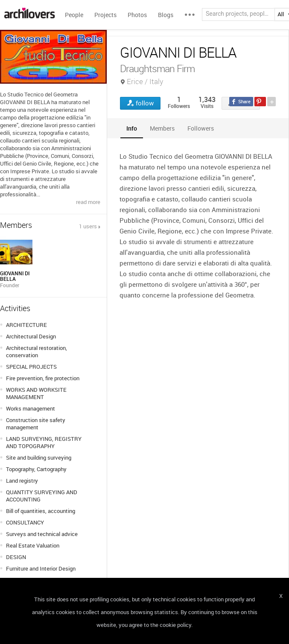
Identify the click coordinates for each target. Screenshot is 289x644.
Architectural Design (31, 336)
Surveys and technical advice (42, 534)
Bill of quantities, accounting (41, 511)
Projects (105, 15)
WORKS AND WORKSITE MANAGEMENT (36, 393)
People (74, 15)
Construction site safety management (36, 424)
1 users (88, 226)
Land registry (22, 481)
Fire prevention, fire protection (43, 378)
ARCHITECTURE (26, 325)
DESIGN (16, 557)
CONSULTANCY (25, 522)
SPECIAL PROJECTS (31, 367)
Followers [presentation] (201, 128)
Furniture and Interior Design (41, 568)
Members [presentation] (162, 128)
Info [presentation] (132, 128)
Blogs (166, 15)
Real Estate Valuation (33, 545)
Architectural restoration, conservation (36, 351)
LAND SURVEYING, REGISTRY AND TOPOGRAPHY (44, 442)
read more (88, 202)
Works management (31, 408)
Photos (137, 15)
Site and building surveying (39, 458)
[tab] (132, 128)
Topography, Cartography (36, 469)
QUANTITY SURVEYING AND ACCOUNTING (42, 496)
